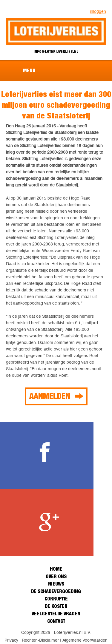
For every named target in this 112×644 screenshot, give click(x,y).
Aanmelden (50, 396)
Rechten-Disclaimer (40, 640)
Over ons (56, 576)
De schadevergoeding (56, 591)
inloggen (98, 11)
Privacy (11, 640)
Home (56, 569)
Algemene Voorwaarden (85, 640)
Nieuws (56, 584)
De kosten (56, 606)
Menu (29, 70)
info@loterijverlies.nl (56, 51)
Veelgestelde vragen (56, 614)
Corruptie (56, 599)
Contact (56, 621)
